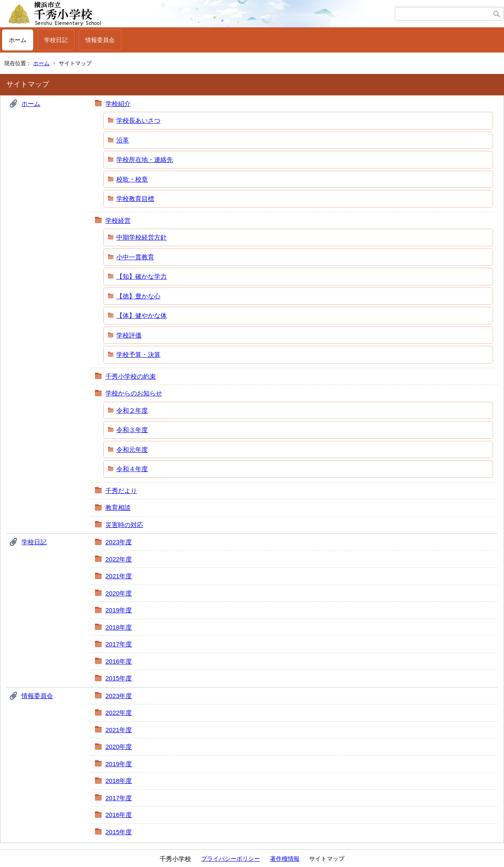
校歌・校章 (132, 179)
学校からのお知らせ (134, 393)
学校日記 (56, 40)
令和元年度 (132, 449)
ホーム (18, 40)
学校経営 (118, 220)
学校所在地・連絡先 (145, 159)
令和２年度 (132, 410)
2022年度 (119, 559)
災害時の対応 (124, 525)
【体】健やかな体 (142, 315)
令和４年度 (132, 469)
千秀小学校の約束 (131, 376)
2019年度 (119, 610)
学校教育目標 (135, 199)
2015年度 (119, 678)
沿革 (123, 140)
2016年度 (119, 661)
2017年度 (119, 644)
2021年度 (119, 576)
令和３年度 (132, 430)
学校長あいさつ (138, 120)
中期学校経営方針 (142, 237)
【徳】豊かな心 (138, 296)
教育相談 (118, 507)
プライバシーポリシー (231, 859)
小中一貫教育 (135, 257)
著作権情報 (285, 859)
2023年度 (119, 542)
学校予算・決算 (138, 354)
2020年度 (119, 593)
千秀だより (121, 491)
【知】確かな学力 (142, 276)
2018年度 (119, 627)
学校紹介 (118, 104)
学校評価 (129, 335)
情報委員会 (100, 40)
